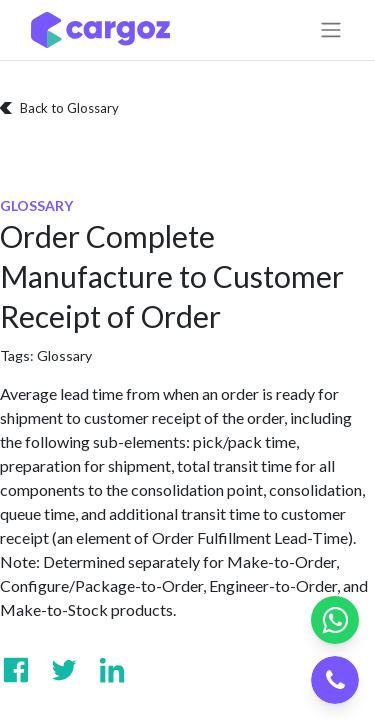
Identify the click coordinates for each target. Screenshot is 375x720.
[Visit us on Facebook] (16, 670)
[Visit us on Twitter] (64, 670)
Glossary (64, 355)
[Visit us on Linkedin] (112, 670)
